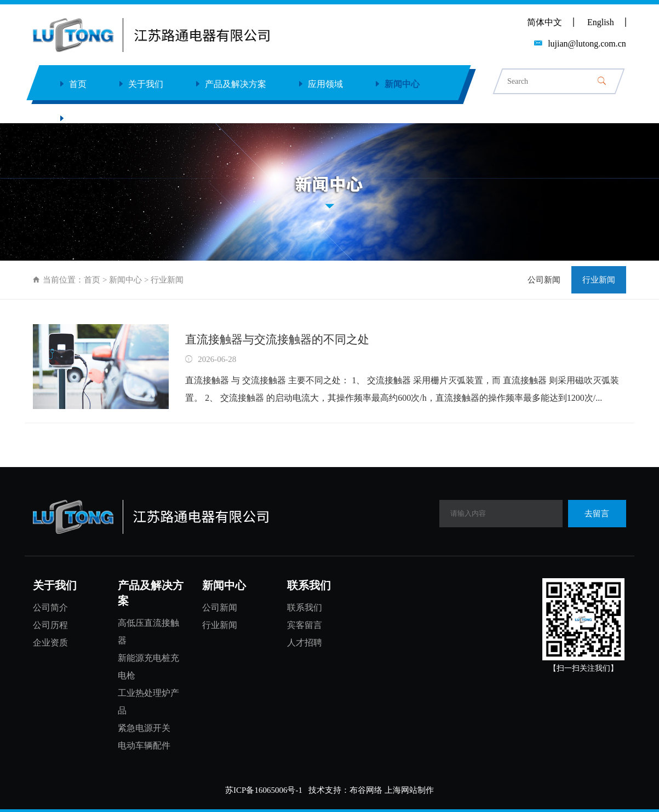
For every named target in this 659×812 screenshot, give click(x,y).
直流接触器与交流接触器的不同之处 (277, 339)
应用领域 (321, 84)
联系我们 (82, 119)
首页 (73, 84)
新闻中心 (398, 84)
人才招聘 (305, 643)
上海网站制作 (409, 790)
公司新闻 (544, 280)
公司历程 (50, 625)
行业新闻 (599, 280)
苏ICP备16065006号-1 (264, 790)
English (601, 22)
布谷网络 (366, 790)
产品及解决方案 (231, 84)
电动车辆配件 (144, 745)
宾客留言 (305, 625)
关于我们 (141, 84)
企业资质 (50, 643)
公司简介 (50, 607)
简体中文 (545, 22)
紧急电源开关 (144, 728)
